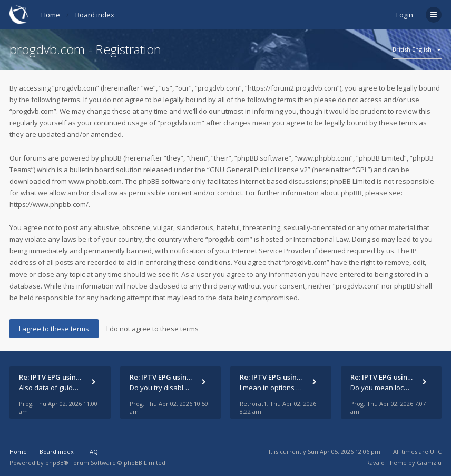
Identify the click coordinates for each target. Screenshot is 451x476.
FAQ (92, 452)
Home (51, 15)
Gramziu (429, 463)
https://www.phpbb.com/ (49, 204)
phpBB (55, 463)
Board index (95, 15)
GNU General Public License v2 (259, 170)
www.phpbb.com (95, 181)
